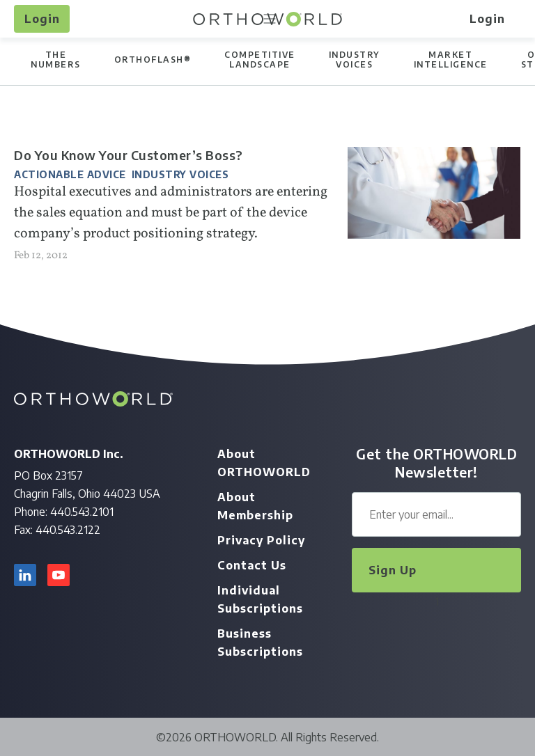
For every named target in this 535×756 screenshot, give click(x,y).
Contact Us (252, 565)
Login (42, 19)
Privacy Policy (261, 540)
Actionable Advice (70, 175)
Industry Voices (180, 175)
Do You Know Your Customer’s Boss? (129, 155)
